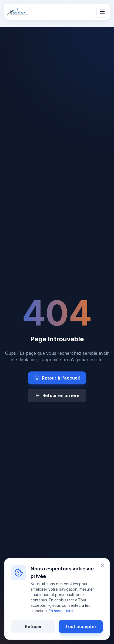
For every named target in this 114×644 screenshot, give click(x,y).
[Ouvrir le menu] (102, 12)
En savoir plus (61, 611)
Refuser (33, 626)
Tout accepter (81, 626)
